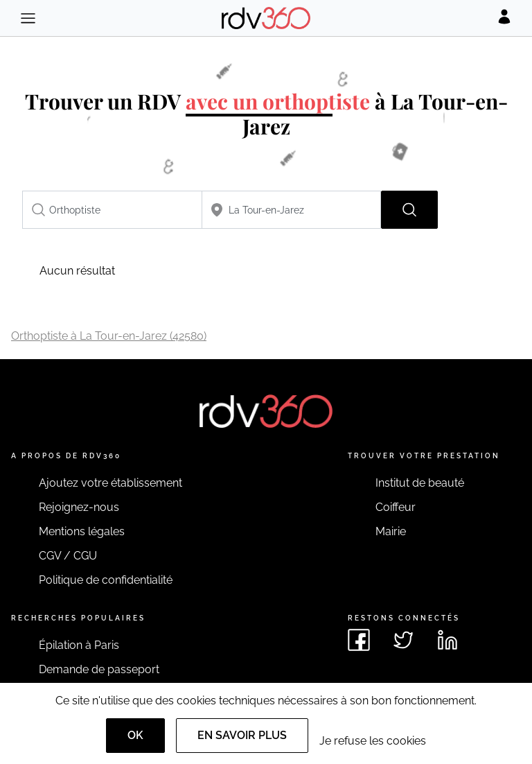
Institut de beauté (420, 483)
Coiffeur (396, 507)
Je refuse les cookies (373, 741)
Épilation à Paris (79, 645)
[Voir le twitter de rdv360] (403, 640)
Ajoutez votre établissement (110, 483)
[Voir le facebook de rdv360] (359, 640)
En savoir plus (242, 735)
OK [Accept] (135, 735)
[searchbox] (112, 210)
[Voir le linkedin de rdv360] (447, 640)
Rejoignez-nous (79, 507)
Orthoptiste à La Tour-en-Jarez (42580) (109, 336)
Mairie (391, 531)
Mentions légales (82, 531)
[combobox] (112, 210)
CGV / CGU (68, 556)
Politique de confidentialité (106, 580)
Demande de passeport (99, 669)
